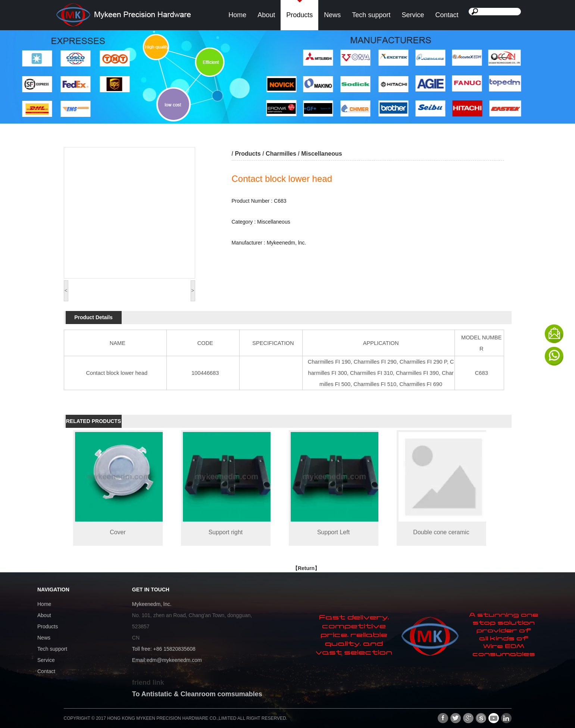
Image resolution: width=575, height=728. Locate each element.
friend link (148, 682)
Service (413, 15)
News (332, 15)
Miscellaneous (321, 154)
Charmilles (281, 154)
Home (237, 15)
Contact (447, 15)
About (266, 15)
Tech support (371, 15)
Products (299, 15)
